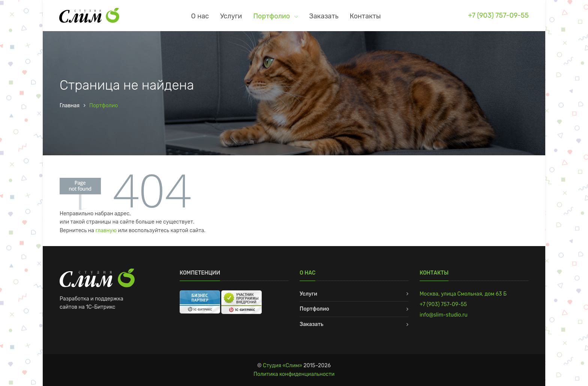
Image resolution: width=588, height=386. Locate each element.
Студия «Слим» (283, 366)
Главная (70, 106)
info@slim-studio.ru (444, 315)
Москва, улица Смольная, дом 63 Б (463, 294)
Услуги (231, 16)
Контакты (365, 16)
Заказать (324, 16)
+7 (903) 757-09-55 (498, 15)
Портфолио (272, 16)
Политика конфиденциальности (294, 374)
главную (106, 231)
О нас (200, 16)
